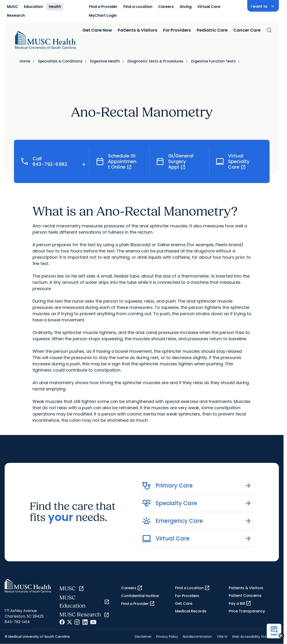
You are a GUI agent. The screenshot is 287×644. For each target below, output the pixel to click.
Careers (166, 7)
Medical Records (191, 611)
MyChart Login (103, 15)
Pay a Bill (240, 603)
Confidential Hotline (140, 596)
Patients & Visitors (137, 30)
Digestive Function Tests (213, 61)
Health (55, 7)
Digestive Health (105, 61)
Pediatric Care (212, 30)
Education (33, 7)
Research (16, 15)
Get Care (184, 603)
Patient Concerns (245, 596)
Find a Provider (103, 7)
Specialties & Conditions (60, 61)
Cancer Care (247, 30)
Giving (186, 7)
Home (25, 61)
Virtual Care (209, 7)
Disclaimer (143, 637)
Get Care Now (97, 30)
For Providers (177, 30)
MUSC (13, 7)
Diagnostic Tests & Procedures (155, 61)
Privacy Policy (167, 637)
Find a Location (138, 7)
